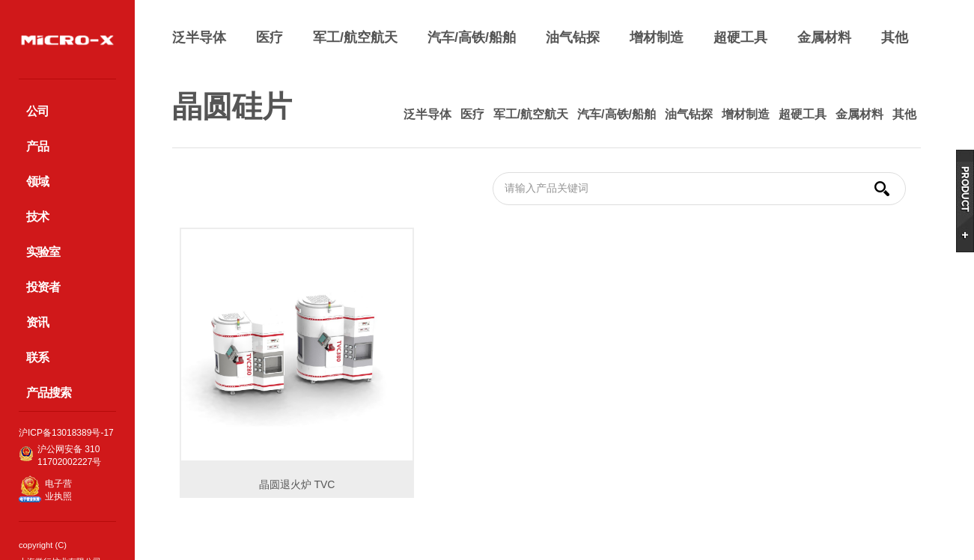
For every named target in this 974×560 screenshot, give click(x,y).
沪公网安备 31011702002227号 (69, 456)
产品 (37, 146)
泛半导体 (199, 37)
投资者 (43, 287)
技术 (37, 217)
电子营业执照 (58, 490)
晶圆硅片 (232, 106)
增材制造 (657, 37)
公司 (37, 111)
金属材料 (824, 37)
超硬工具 (740, 37)
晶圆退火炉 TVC (297, 484)
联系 (37, 357)
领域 (37, 182)
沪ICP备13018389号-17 (66, 433)
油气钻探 (573, 37)
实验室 (43, 252)
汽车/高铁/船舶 (472, 37)
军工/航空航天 (355, 37)
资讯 (37, 322)
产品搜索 (49, 393)
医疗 (270, 37)
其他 (895, 37)
